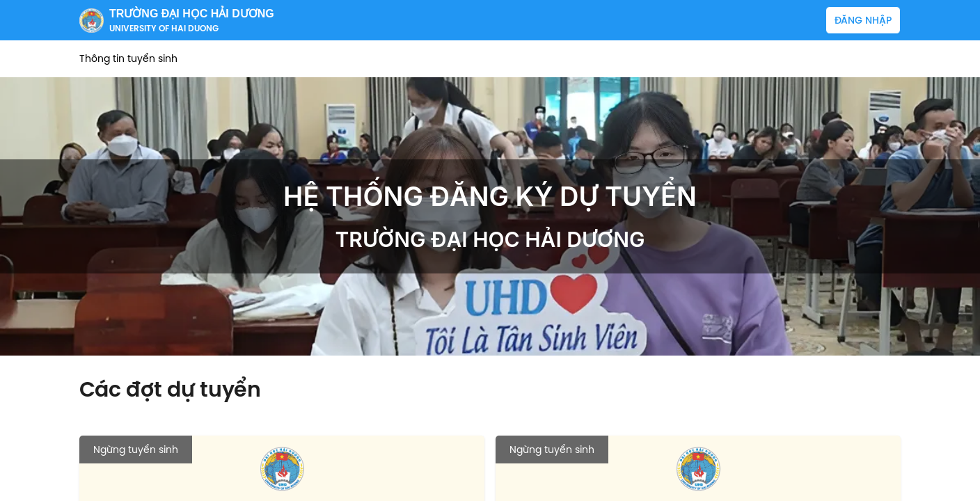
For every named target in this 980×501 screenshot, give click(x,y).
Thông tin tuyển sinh (128, 59)
